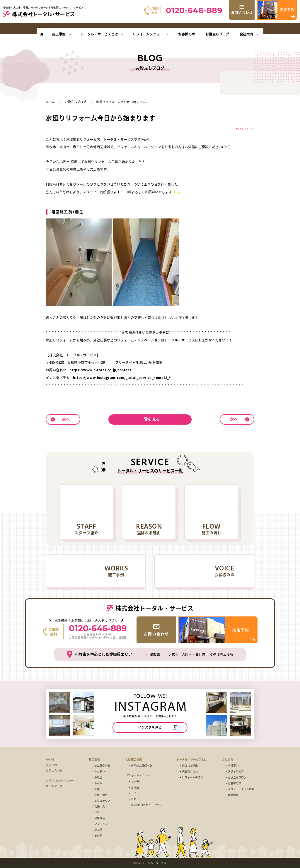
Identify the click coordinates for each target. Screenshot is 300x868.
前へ (66, 419)
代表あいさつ (190, 772)
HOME (50, 759)
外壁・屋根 (101, 795)
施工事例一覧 (102, 766)
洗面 (97, 789)
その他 (98, 836)
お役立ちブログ (237, 777)
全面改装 (100, 818)
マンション (101, 824)
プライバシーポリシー (60, 780)
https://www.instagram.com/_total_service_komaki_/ (122, 377)
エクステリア (102, 801)
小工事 (98, 830)
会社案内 (233, 766)
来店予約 (51, 765)
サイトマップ (54, 786)
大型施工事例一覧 (142, 766)
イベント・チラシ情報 (241, 789)
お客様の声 (235, 783)
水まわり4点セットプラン (146, 805)
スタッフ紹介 (236, 772)
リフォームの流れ (192, 777)
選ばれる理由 (190, 766)
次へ (234, 419)
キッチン (100, 772)
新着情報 (233, 795)
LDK (97, 812)
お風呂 (98, 777)
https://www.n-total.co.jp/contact (100, 370)
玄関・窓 (100, 807)
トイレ (98, 783)
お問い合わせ (54, 770)
